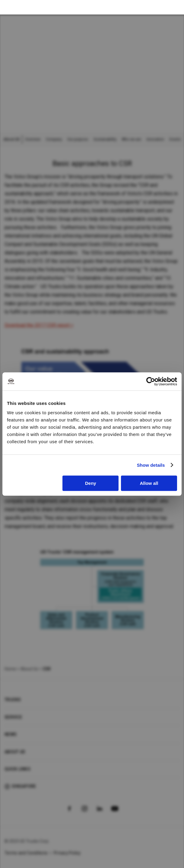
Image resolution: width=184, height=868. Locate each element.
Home (10, 669)
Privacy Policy (67, 853)
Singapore (24, 786)
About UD (15, 752)
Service (13, 717)
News (11, 734)
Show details (151, 465)
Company (54, 139)
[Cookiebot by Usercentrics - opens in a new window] (151, 381)
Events (175, 139)
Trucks (13, 700)
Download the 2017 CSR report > (39, 325)
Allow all (149, 483)
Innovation (155, 139)
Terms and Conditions (26, 853)
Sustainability (105, 139)
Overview (33, 139)
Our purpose (78, 139)
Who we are (132, 139)
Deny (91, 483)
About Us (29, 669)
